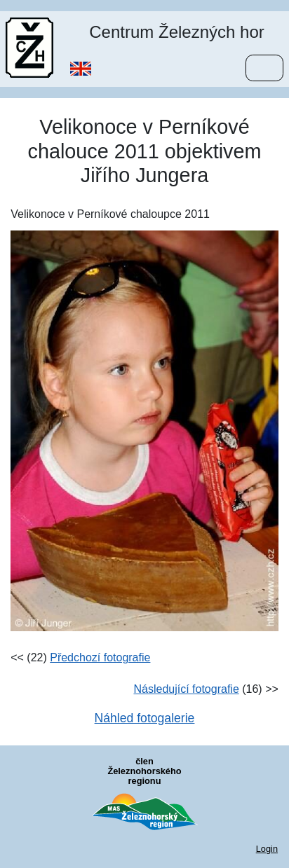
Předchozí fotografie (100, 657)
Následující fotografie (186, 689)
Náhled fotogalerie (145, 718)
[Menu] (264, 68)
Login (267, 849)
